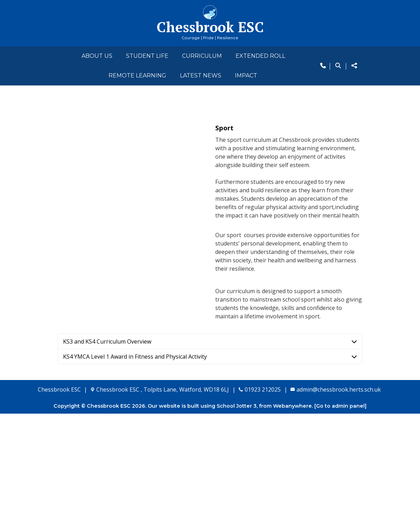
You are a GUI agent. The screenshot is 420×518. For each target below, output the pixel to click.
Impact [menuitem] (246, 75)
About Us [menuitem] (97, 56)
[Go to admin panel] (340, 510)
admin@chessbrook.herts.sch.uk (339, 494)
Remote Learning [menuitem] (137, 75)
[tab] (210, 446)
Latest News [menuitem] (201, 75)
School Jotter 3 (237, 510)
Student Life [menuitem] (147, 56)
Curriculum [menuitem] (202, 56)
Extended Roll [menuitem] (260, 56)
